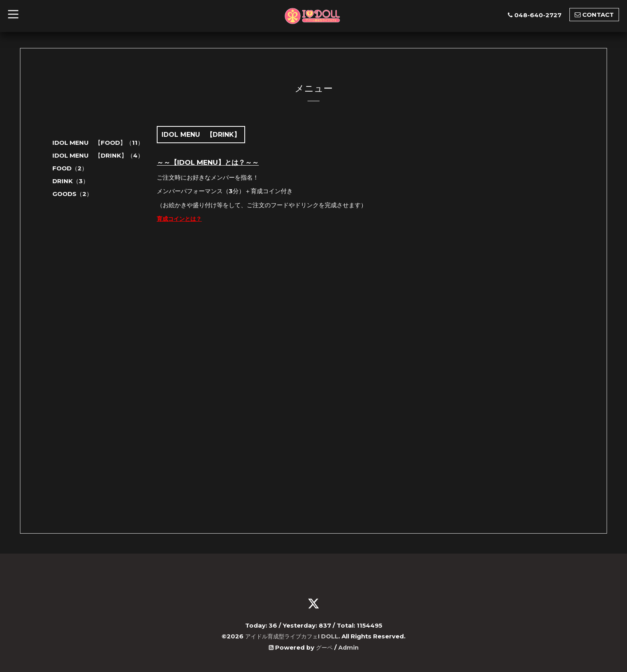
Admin (349, 647)
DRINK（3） (71, 181)
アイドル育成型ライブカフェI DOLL (292, 636)
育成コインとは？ (181, 219)
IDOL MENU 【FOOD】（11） (98, 143)
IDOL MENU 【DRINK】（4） (98, 155)
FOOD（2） (70, 168)
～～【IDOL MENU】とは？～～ (208, 162)
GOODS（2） (72, 194)
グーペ (324, 647)
